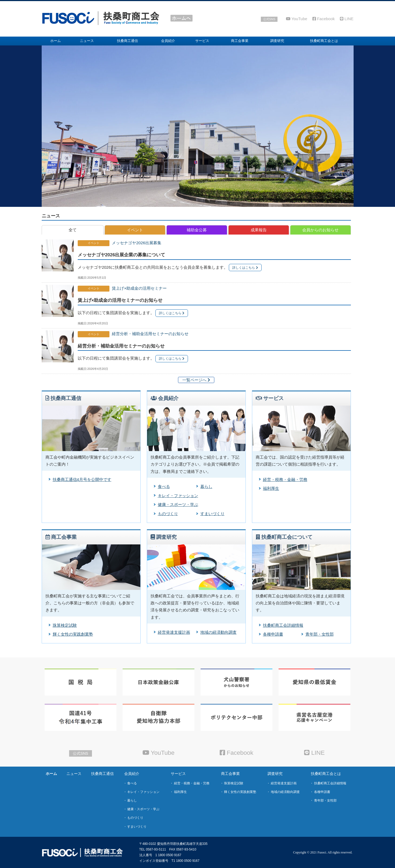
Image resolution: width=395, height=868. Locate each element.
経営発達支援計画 (174, 632)
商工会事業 (230, 774)
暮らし (206, 486)
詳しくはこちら (245, 268)
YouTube (297, 19)
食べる (164, 486)
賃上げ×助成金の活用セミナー (139, 288)
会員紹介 (132, 774)
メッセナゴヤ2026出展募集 (136, 243)
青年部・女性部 (320, 634)
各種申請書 (273, 634)
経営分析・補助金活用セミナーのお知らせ (150, 334)
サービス (178, 774)
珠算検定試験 (65, 625)
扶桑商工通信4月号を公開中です (82, 479)
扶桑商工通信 (102, 774)
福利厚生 (271, 488)
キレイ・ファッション (178, 496)
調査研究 (275, 774)
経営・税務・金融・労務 (285, 479)
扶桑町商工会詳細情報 (283, 625)
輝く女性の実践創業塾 (73, 634)
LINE (347, 19)
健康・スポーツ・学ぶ (178, 504)
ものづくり (168, 514)
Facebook (324, 19)
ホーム (51, 774)
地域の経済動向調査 (218, 632)
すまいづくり (212, 514)
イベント (94, 243)
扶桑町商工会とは (326, 774)
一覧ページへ (196, 380)
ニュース (51, 216)
